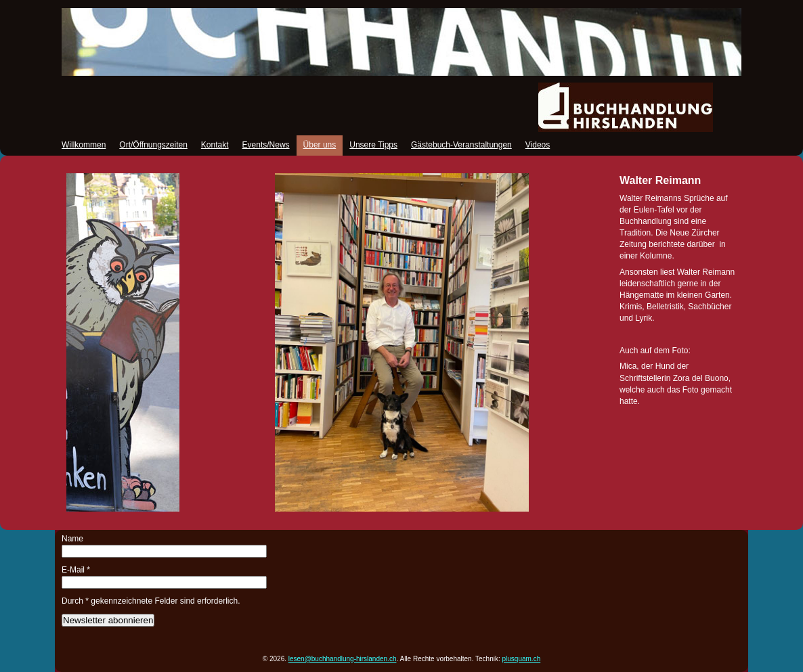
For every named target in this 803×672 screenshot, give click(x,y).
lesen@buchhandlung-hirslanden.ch (343, 659)
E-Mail (76, 570)
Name (72, 539)
